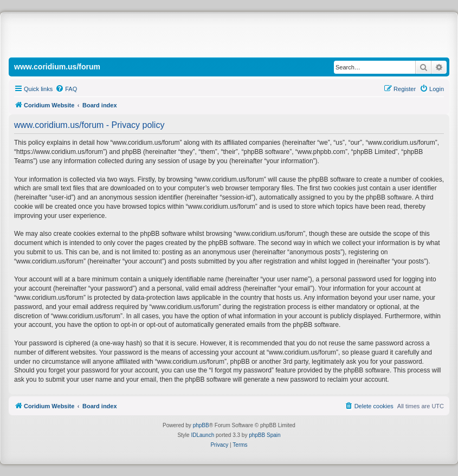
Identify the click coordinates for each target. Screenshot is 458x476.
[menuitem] (66, 89)
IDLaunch (202, 435)
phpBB (201, 425)
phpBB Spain (265, 435)
